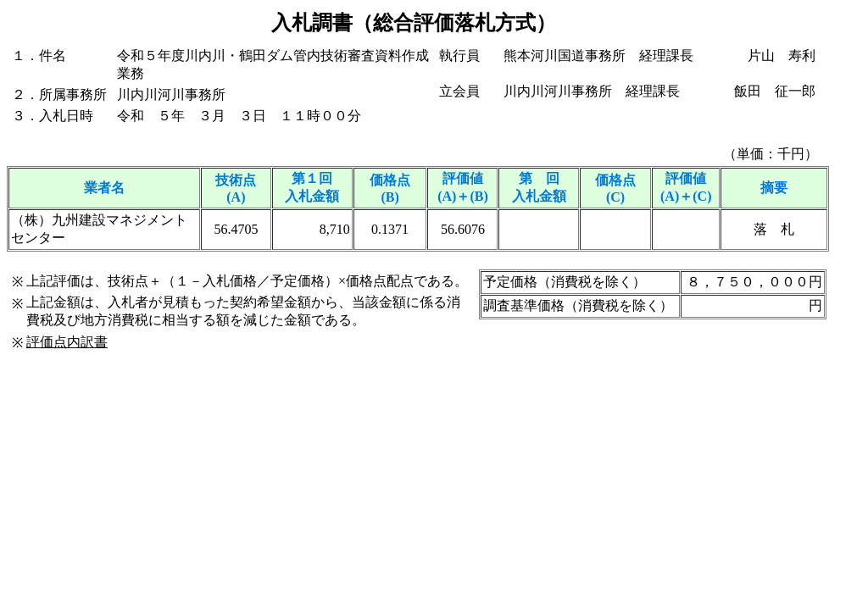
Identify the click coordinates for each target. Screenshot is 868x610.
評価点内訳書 (67, 342)
